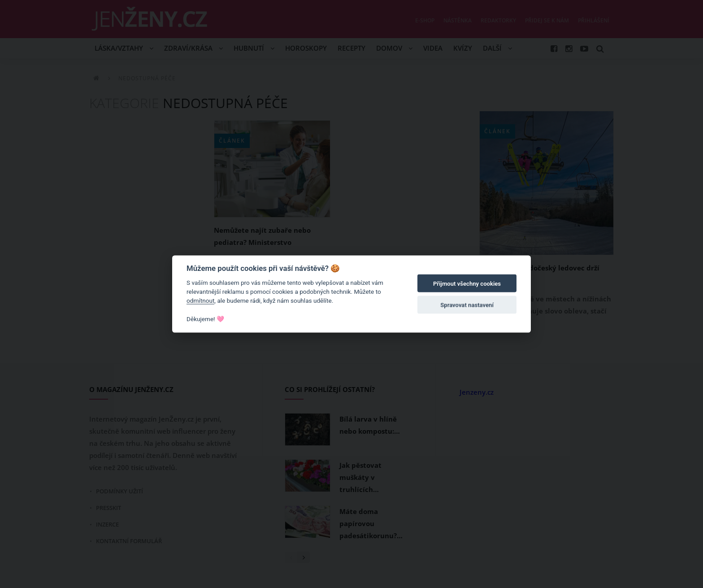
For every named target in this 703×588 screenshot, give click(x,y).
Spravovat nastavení (467, 305)
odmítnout (200, 301)
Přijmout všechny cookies (467, 284)
